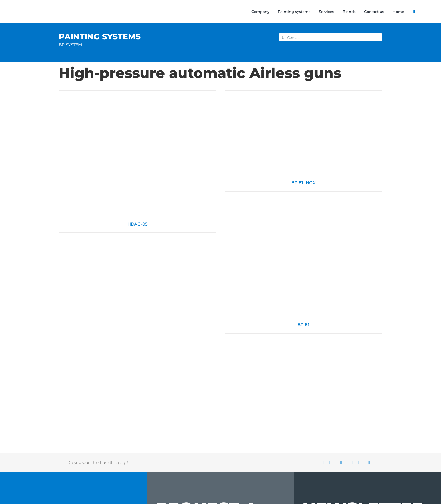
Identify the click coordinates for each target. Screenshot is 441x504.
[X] (332, 463)
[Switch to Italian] (428, 12)
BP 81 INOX (303, 183)
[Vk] (365, 463)
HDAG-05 (138, 224)
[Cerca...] (330, 37)
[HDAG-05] (138, 155)
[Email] (371, 463)
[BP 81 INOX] (303, 135)
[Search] (410, 12)
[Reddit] (337, 463)
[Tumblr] (354, 463)
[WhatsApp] (349, 463)
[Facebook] (326, 463)
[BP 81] (303, 261)
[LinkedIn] (343, 463)
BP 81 (303, 325)
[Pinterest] (360, 463)
